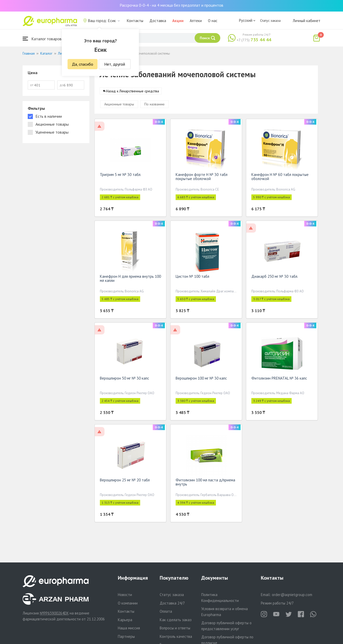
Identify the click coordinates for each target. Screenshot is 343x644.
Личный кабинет (307, 21)
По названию (154, 105)
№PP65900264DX (54, 613)
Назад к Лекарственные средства (132, 92)
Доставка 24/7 (172, 603)
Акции (178, 21)
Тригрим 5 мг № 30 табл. (121, 176)
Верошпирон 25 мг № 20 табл (125, 481)
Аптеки (196, 21)
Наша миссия (129, 628)
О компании (128, 603)
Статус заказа (270, 21)
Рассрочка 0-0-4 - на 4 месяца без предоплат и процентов (171, 5)
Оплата (166, 611)
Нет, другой (115, 64)
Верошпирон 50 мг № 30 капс (125, 379)
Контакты (135, 21)
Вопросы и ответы (175, 628)
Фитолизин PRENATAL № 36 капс (279, 379)
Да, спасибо (83, 64)
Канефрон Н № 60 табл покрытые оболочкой (280, 178)
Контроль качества (176, 636)
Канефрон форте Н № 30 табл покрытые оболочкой (202, 178)
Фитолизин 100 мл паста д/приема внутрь (205, 483)
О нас (213, 21)
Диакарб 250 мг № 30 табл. (275, 277)
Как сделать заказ (176, 620)
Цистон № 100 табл (192, 277)
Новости (125, 595)
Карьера (125, 620)
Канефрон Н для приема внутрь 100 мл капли (130, 279)
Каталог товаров (42, 39)
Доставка (158, 21)
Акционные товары (119, 105)
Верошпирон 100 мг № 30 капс (201, 379)
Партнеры (126, 636)
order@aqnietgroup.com (292, 595)
